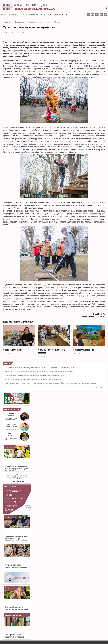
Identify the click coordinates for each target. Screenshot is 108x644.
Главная (4, 15)
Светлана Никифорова (11, 427)
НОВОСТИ (8, 363)
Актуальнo (13, 15)
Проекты (43, 15)
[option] (19, 340)
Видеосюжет (9, 447)
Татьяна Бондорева (12, 437)
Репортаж (8, 517)
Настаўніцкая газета (13, 493)
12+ (105, 14)
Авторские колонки (12, 409)
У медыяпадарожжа (84, 350)
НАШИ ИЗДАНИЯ (10, 486)
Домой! (9, 510)
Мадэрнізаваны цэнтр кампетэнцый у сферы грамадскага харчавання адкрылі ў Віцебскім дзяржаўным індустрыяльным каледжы (50, 383)
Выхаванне (21, 33)
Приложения (34, 15)
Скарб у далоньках (13, 350)
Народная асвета (15, 498)
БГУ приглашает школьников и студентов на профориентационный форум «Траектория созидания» (40, 368)
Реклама (65, 15)
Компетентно (23, 15)
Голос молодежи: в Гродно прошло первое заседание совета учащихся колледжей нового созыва (39, 372)
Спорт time (11, 506)
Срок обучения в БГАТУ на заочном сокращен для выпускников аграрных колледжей (34, 375)
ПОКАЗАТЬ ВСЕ (100, 388)
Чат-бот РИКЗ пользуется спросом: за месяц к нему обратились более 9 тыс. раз (33, 379)
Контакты (57, 15)
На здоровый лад (11, 588)
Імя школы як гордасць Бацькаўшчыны (13, 616)
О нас (50, 15)
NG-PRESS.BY (13, 502)
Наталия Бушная (12, 417)
